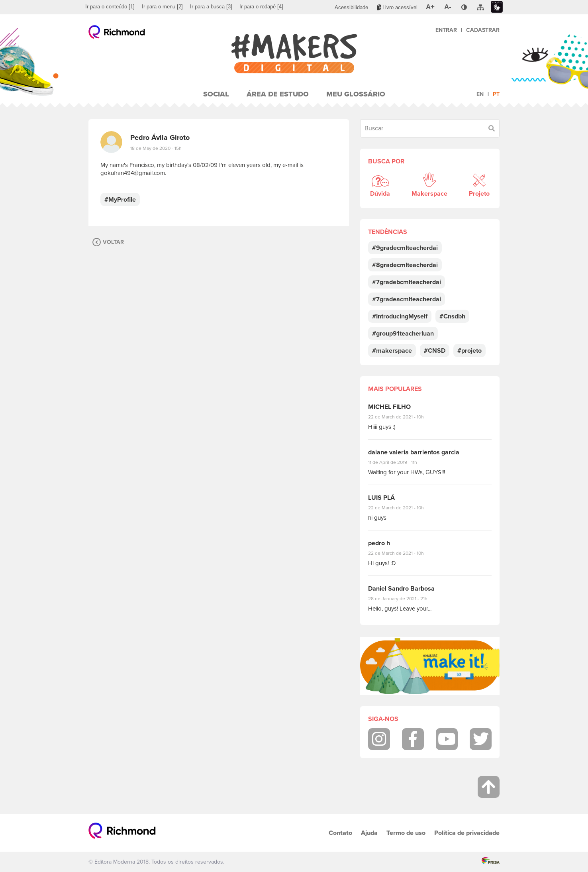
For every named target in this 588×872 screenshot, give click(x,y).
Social (216, 94)
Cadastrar (483, 30)
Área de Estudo (278, 94)
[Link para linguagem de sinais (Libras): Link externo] (497, 7)
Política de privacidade (467, 833)
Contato (340, 833)
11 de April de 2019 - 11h (398, 462)
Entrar (446, 30)
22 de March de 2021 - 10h (403, 417)
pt (496, 94)
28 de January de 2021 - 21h (404, 599)
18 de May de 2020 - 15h (156, 148)
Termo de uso (406, 833)
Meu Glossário (356, 94)
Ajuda (369, 833)
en (480, 94)
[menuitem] (110, 7)
